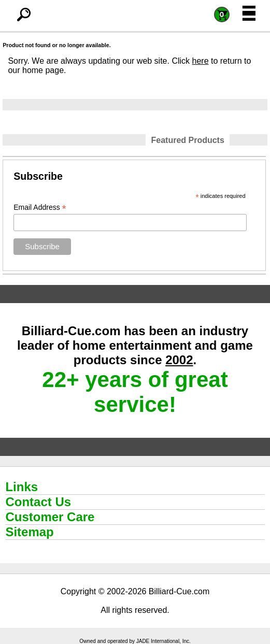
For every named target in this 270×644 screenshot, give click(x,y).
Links (22, 487)
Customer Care (50, 517)
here (201, 61)
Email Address (40, 207)
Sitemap (29, 532)
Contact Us (38, 502)
